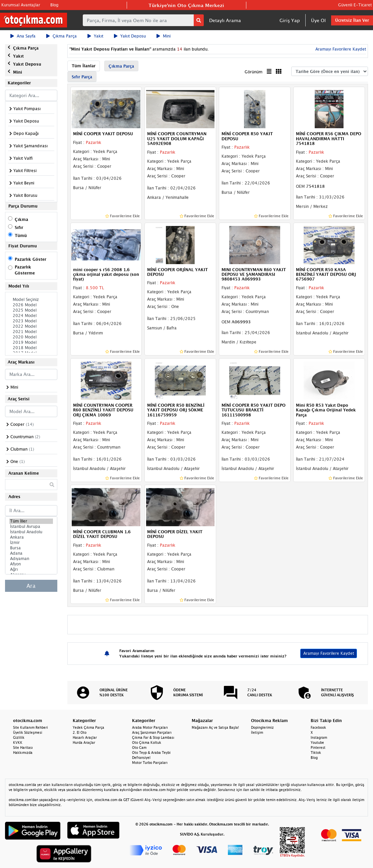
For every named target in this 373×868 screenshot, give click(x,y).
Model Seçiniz (31, 300)
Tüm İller (31, 521)
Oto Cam (139, 747)
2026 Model (31, 305)
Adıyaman (31, 559)
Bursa (31, 548)
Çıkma (21, 219)
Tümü (21, 235)
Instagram (319, 737)
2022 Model (31, 326)
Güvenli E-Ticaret (355, 5)
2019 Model (31, 342)
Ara (31, 586)
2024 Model (31, 316)
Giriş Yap (290, 20)
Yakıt (95, 36)
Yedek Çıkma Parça (88, 727)
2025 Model (31, 310)
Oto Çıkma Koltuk (147, 742)
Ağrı (31, 569)
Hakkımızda (23, 753)
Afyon (31, 564)
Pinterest (318, 747)
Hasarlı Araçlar (85, 737)
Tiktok (316, 753)
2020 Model (31, 337)
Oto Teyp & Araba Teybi (151, 753)
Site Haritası (23, 747)
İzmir (31, 543)
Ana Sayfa (23, 36)
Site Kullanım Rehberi (30, 727)
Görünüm (254, 72)
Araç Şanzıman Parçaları (152, 732)
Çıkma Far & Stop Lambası (153, 737)
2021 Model (31, 332)
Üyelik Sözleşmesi (28, 732)
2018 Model (31, 348)
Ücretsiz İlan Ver (352, 20)
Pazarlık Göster (30, 259)
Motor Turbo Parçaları (150, 763)
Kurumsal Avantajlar (21, 5)
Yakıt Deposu (130, 36)
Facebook (318, 727)
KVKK (18, 742)
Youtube (317, 742)
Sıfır (19, 227)
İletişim (257, 732)
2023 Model (31, 321)
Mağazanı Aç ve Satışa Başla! (215, 727)
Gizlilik (19, 737)
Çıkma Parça (61, 36)
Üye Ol (318, 20)
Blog (54, 5)
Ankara (31, 537)
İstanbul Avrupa (31, 527)
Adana (31, 553)
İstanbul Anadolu (31, 532)
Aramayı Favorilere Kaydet (340, 49)
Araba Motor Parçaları (150, 727)
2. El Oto (80, 732)
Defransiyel (141, 758)
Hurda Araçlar (84, 742)
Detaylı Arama (225, 20)
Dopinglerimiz (262, 727)
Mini (164, 36)
